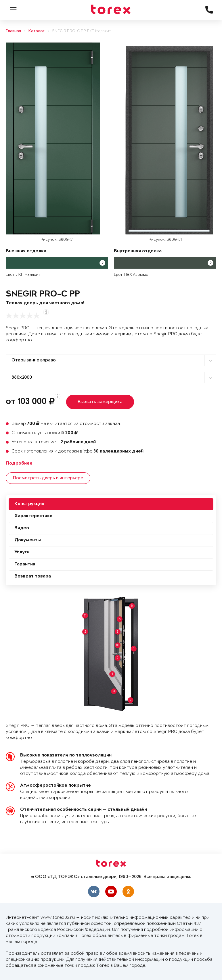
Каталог (37, 31)
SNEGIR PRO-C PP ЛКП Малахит (82, 31)
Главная (13, 31)
